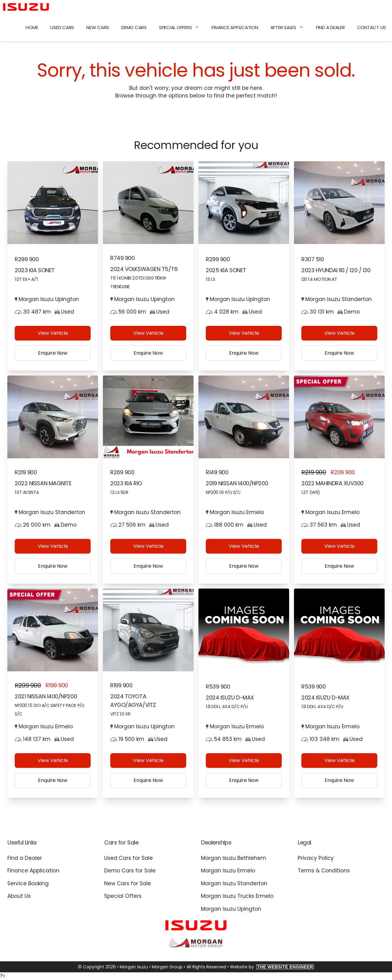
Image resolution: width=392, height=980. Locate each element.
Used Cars (62, 27)
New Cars (98, 27)
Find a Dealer (330, 27)
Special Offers (182, 28)
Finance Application (235, 27)
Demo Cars (134, 27)
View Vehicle (53, 333)
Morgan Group (167, 967)
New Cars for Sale (128, 883)
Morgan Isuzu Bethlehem (234, 858)
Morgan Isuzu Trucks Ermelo (237, 896)
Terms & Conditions (324, 871)
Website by (272, 967)
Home (32, 27)
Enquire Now (53, 353)
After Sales (290, 28)
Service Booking (28, 883)
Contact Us (372, 27)
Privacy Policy (316, 858)
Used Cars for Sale (128, 858)
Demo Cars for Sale (130, 871)
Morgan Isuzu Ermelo (228, 871)
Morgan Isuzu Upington (231, 909)
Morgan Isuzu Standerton (234, 883)
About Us (19, 896)
